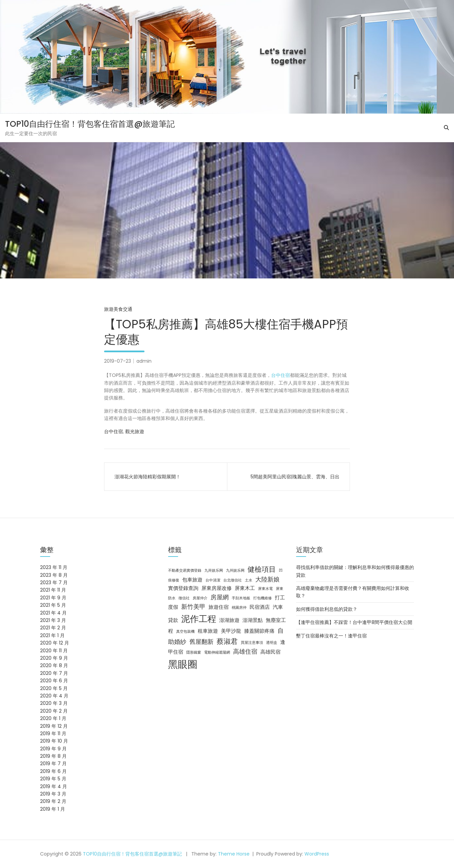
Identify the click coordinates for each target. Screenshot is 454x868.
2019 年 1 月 (53, 809)
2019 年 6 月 (53, 771)
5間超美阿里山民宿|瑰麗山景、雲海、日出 (295, 477)
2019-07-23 (118, 361)
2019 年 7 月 (53, 764)
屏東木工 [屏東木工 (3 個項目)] (245, 588)
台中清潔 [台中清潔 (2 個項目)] (213, 580)
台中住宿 (281, 375)
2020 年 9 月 (54, 658)
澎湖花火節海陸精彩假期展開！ (148, 477)
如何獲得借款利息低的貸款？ (327, 609)
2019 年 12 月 (54, 726)
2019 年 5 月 (53, 779)
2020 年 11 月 (54, 651)
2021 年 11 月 (53, 590)
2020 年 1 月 (53, 718)
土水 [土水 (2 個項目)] (249, 580)
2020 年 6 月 (54, 681)
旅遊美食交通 (118, 309)
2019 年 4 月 (54, 786)
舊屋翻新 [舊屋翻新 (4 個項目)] (201, 642)
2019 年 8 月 (53, 756)
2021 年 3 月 (53, 620)
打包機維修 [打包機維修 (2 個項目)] (263, 598)
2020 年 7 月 (54, 673)
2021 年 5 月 (53, 605)
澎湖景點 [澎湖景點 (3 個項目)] (253, 620)
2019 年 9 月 (53, 749)
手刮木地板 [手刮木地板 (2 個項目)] (241, 598)
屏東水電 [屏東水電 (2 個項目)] (265, 589)
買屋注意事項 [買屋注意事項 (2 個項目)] (252, 643)
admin (144, 361)
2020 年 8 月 (54, 665)
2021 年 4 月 (53, 613)
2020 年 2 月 (54, 711)
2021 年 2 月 (53, 628)
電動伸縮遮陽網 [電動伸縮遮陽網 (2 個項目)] (217, 652)
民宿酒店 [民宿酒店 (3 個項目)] (260, 607)
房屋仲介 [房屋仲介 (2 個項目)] (200, 598)
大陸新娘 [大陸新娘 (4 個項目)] (267, 579)
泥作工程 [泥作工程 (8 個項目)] (199, 619)
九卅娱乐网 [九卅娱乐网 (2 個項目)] (214, 571)
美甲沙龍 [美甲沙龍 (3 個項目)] (231, 631)
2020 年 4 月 (54, 696)
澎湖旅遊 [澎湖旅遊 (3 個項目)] (229, 620)
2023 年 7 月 (54, 582)
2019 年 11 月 (53, 734)
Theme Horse (234, 854)
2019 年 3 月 (53, 794)
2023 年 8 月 (54, 575)
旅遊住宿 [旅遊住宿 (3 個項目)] (219, 607)
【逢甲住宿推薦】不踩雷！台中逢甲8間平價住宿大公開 (354, 622)
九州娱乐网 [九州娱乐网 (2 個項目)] (235, 571)
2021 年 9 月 (53, 598)
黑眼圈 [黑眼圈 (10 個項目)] (183, 664)
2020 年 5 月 (54, 688)
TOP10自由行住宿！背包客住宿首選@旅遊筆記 (90, 124)
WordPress (317, 854)
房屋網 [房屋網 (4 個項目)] (220, 597)
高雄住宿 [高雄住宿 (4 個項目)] (245, 651)
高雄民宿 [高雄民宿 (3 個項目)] (270, 652)
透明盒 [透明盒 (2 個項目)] (272, 643)
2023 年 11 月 (54, 567)
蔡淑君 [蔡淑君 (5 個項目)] (227, 641)
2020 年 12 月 (55, 643)
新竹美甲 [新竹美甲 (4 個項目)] (193, 607)
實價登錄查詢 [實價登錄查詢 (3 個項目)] (183, 588)
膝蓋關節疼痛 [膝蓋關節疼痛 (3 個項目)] (259, 631)
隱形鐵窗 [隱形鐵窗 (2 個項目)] (194, 652)
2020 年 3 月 (54, 703)
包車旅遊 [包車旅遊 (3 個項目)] (192, 580)
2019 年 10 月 (54, 741)
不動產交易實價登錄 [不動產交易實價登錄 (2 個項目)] (185, 571)
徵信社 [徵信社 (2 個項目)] (184, 598)
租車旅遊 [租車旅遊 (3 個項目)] (208, 631)
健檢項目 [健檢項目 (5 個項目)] (262, 569)
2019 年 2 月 (53, 801)
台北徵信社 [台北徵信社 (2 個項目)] (233, 580)
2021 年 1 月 (52, 635)
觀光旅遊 (135, 431)
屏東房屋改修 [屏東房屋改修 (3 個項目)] (217, 588)
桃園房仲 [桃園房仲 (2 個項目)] (239, 608)
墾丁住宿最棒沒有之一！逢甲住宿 (331, 636)
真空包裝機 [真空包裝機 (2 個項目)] (185, 632)
